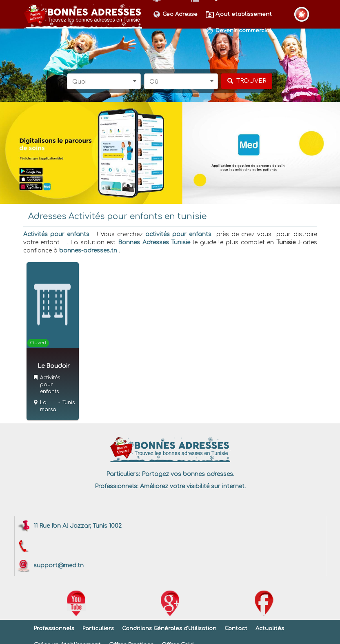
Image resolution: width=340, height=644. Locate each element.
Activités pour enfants (56, 234)
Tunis (69, 403)
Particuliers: (123, 474)
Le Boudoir (54, 366)
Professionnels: (117, 486)
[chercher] (247, 81)
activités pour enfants (178, 234)
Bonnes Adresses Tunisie (154, 242)
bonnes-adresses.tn (88, 251)
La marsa (48, 406)
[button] (104, 81)
